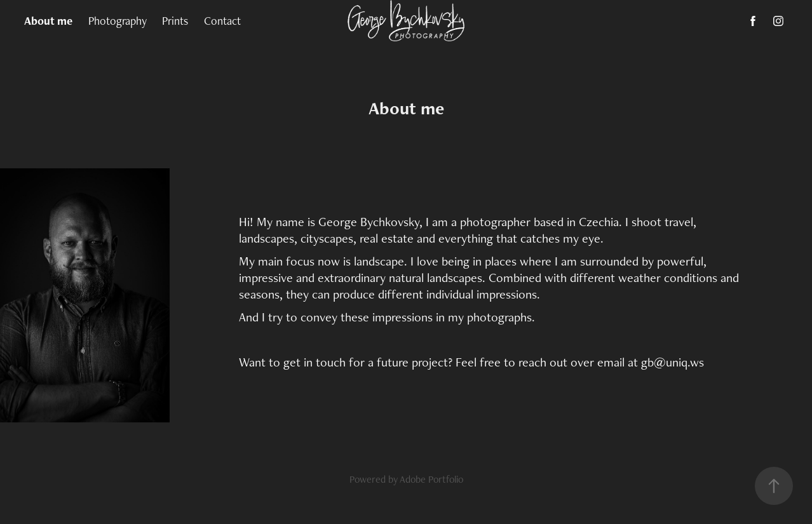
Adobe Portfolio (431, 479)
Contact (222, 21)
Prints (175, 21)
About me (48, 21)
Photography (118, 21)
